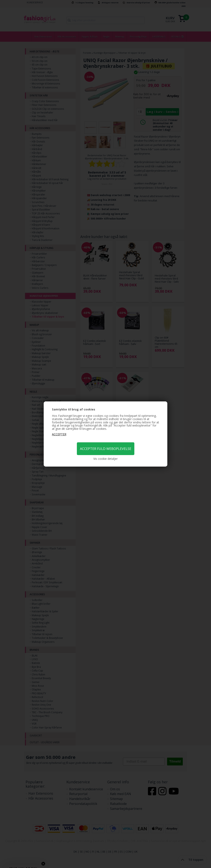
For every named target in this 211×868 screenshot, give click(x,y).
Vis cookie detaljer (105, 459)
